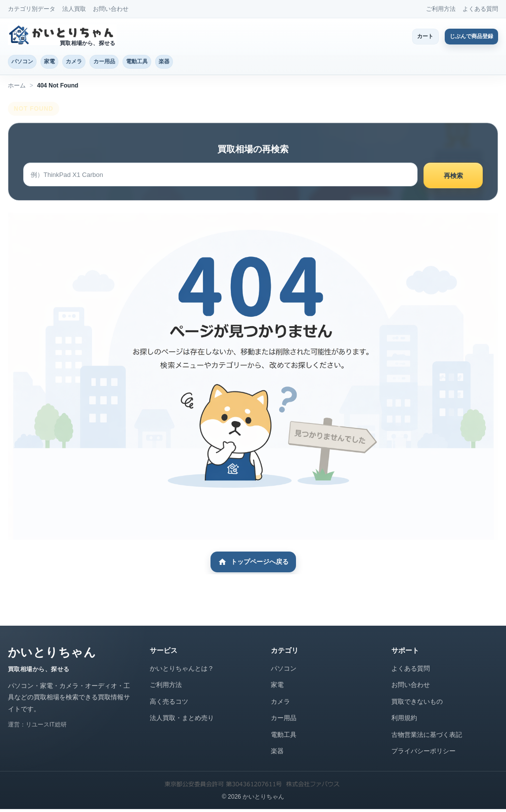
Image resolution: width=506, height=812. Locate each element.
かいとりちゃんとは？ (182, 671)
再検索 (453, 179)
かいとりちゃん (52, 655)
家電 (65, 63)
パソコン (28, 63)
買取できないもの (417, 705)
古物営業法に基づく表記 (427, 738)
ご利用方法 (441, 9)
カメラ (99, 63)
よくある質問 (480, 9)
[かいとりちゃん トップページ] (63, 35)
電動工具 (182, 63)
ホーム (17, 88)
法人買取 (74, 9)
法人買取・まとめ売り (182, 721)
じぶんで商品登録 (464, 36)
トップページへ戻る (253, 565)
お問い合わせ (111, 9)
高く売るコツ (169, 705)
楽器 (219, 63)
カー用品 (139, 63)
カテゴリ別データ (32, 9)
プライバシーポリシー (423, 754)
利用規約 (404, 721)
